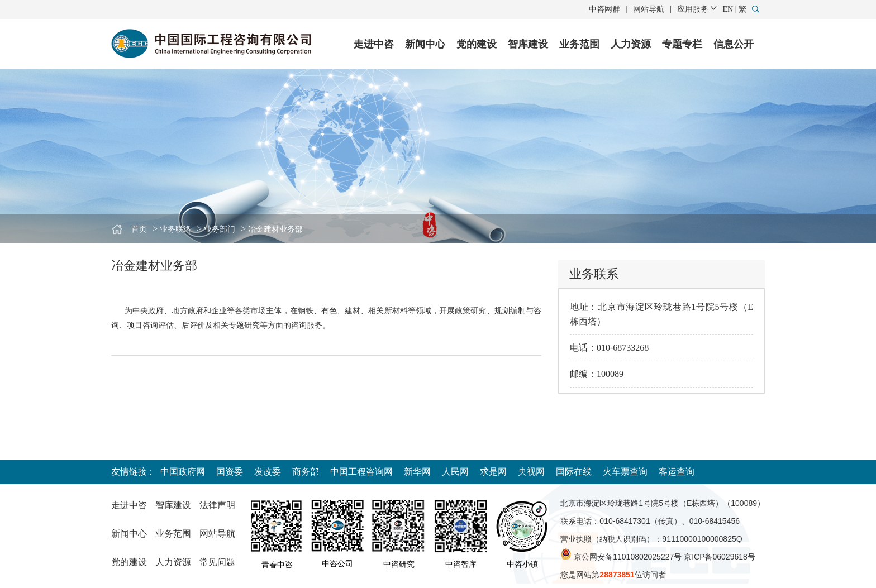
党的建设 (477, 44)
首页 (139, 229)
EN (728, 9)
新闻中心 (425, 44)
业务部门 (220, 229)
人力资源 (631, 44)
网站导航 (649, 9)
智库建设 (528, 44)
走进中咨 (374, 44)
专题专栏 (682, 44)
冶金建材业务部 (275, 229)
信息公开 (734, 44)
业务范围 (579, 44)
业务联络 (175, 229)
